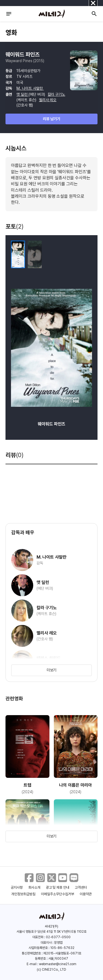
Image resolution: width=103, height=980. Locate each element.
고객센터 (81, 887)
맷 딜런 (23, 94)
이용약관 (86, 894)
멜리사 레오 (48, 100)
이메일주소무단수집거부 (58, 894)
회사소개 (34, 887)
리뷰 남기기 (51, 119)
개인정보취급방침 (23, 894)
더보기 (52, 670)
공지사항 (17, 887)
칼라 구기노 (57, 94)
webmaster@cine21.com (58, 964)
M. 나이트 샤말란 (30, 88)
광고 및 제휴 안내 (58, 887)
